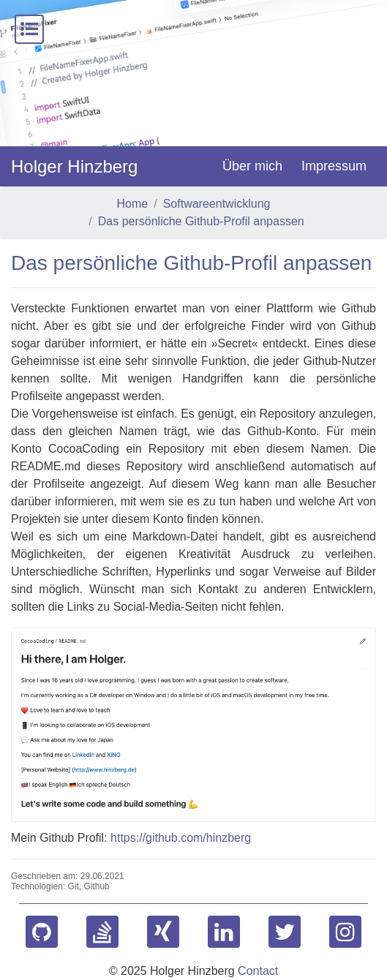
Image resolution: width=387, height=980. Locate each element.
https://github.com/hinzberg (181, 838)
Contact (258, 971)
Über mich (252, 166)
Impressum (334, 166)
